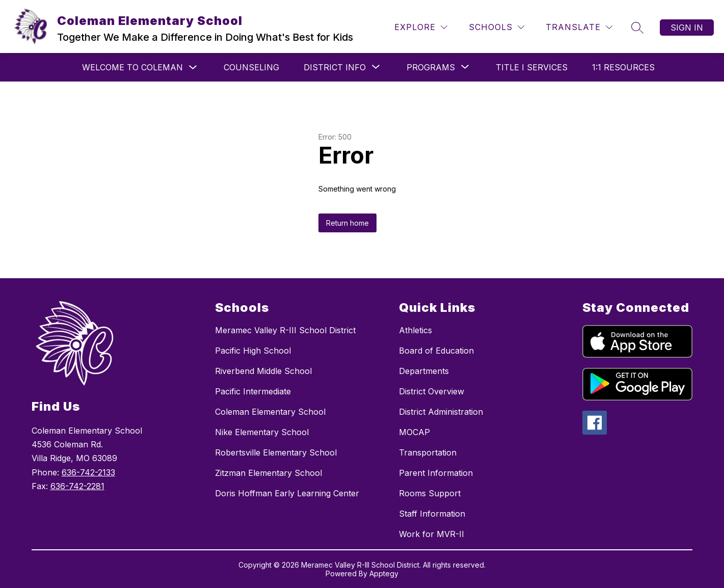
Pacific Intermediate (253, 391)
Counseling (251, 67)
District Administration (441, 412)
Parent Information (436, 473)
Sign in (687, 28)
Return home (347, 223)
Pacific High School (253, 351)
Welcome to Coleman (132, 67)
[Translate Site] (579, 27)
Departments (424, 371)
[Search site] (637, 28)
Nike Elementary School (262, 432)
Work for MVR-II (432, 534)
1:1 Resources (623, 67)
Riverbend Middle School (263, 371)
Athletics (415, 330)
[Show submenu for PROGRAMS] (431, 67)
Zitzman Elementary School (269, 473)
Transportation (428, 452)
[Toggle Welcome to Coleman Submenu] (193, 68)
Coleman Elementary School (270, 412)
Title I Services (532, 67)
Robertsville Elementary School (276, 452)
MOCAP (414, 432)
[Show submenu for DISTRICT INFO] (335, 67)
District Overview (432, 391)
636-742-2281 (77, 486)
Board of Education (436, 351)
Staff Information (432, 514)
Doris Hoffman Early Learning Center (287, 493)
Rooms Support (430, 493)
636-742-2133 (88, 472)
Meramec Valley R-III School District (285, 330)
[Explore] (421, 27)
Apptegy (384, 573)
